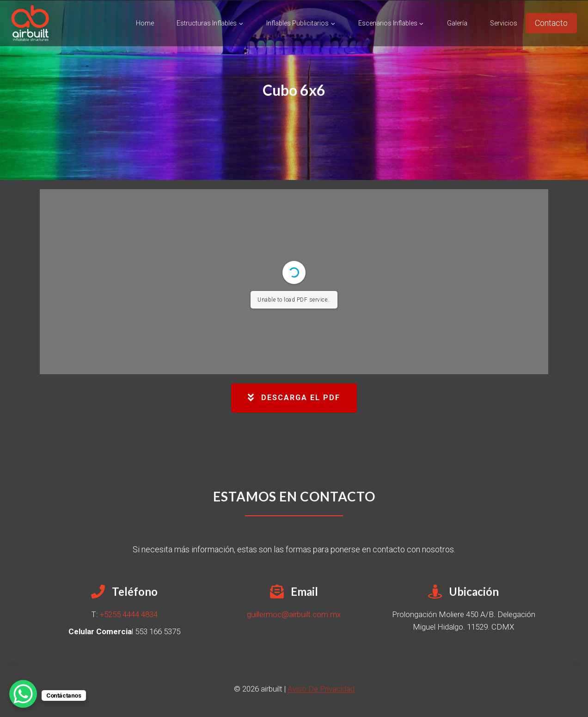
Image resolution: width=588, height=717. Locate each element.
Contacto (551, 23)
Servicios (504, 23)
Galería (457, 23)
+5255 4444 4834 (129, 614)
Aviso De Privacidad (321, 689)
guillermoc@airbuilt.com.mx (294, 614)
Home (145, 23)
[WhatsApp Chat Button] (23, 694)
